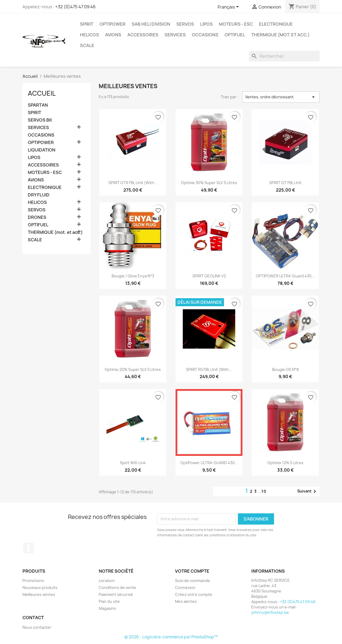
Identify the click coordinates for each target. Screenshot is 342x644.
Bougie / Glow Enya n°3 (133, 276)
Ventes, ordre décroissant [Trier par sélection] (281, 97)
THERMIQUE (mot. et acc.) (280, 35)
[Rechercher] (284, 56)
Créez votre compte (194, 594)
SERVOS (185, 24)
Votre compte (192, 571)
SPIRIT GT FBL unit (285, 183)
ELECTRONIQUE (276, 24)
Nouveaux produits (40, 587)
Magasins (107, 608)
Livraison (107, 581)
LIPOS (206, 24)
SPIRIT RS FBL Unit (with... (209, 369)
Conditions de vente (117, 587)
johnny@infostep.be (270, 612)
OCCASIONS (205, 35)
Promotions (33, 581)
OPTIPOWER (113, 24)
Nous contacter (37, 627)
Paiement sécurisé (116, 594)
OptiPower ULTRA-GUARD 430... (209, 463)
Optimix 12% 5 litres (285, 463)
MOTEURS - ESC (236, 24)
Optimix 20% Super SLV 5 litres (133, 369)
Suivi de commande (193, 581)
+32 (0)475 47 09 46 (75, 7)
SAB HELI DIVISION (151, 24)
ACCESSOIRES (143, 35)
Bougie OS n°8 (285, 369)
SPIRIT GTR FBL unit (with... (133, 183)
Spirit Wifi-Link (133, 463)
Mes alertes (186, 601)
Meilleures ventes (39, 594)
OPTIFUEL (235, 35)
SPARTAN (38, 105)
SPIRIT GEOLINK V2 (209, 276)
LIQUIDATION (42, 150)
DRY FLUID (39, 195)
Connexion (185, 587)
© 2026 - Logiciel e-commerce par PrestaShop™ (171, 637)
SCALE (87, 45)
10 (264, 491)
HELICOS (90, 35)
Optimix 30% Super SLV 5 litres (209, 183)
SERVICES (175, 35)
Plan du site (109, 601)
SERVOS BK (40, 120)
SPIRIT (87, 24)
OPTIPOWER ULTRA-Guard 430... (285, 276)
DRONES (37, 217)
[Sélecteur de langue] (229, 7)
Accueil (42, 93)
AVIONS (113, 35)
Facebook (28, 548)
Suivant (308, 491)
